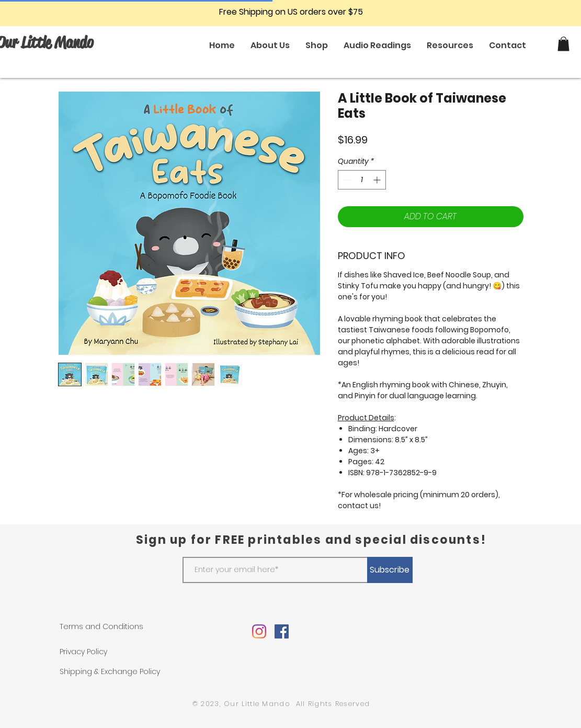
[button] (563, 44)
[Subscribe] (390, 570)
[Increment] (378, 180)
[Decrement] (346, 180)
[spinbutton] (362, 180)
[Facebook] (282, 631)
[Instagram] (259, 631)
